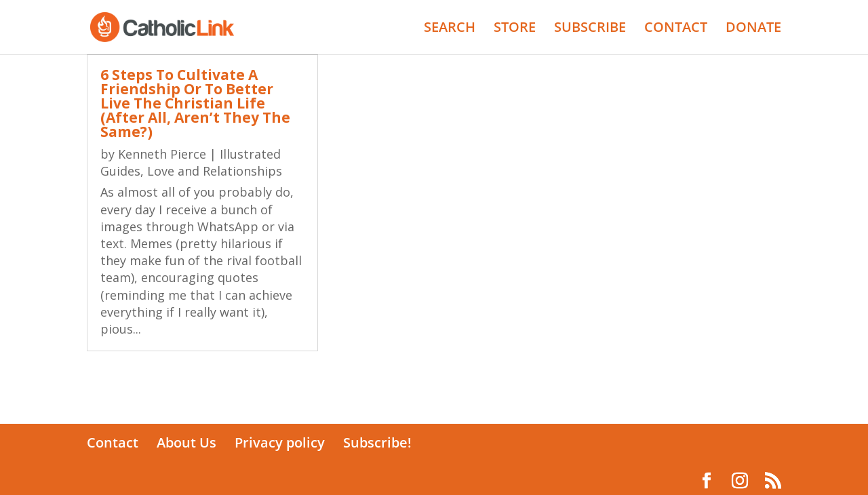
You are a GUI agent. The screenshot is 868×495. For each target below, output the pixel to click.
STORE (515, 29)
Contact (113, 442)
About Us (186, 442)
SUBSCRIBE (590, 29)
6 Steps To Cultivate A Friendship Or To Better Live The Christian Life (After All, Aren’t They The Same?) (195, 103)
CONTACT (676, 29)
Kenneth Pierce (162, 154)
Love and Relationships (215, 171)
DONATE (753, 29)
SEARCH (450, 29)
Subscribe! (377, 442)
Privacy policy (280, 442)
